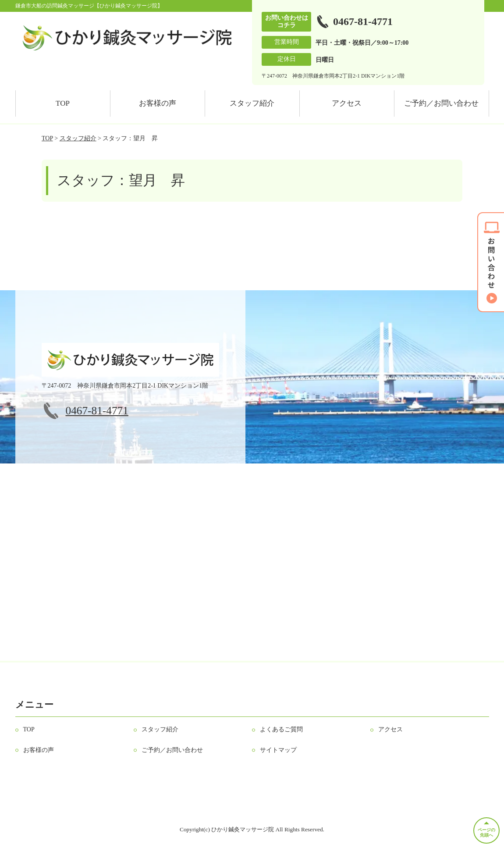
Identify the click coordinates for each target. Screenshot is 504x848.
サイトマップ (278, 750)
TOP (63, 103)
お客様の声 (158, 103)
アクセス (347, 103)
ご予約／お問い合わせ (441, 103)
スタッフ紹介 (252, 103)
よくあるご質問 (281, 729)
